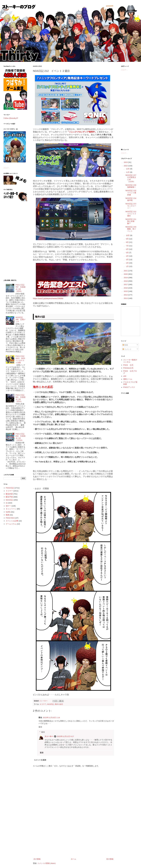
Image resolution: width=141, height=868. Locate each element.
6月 (127, 249)
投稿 (125, 345)
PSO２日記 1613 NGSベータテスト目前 (20, 359)
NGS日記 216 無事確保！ (132, 186)
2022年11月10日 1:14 (51, 718)
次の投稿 (37, 859)
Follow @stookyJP (11, 118)
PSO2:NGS (10, 518)
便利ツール (128, 379)
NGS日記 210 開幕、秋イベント (132, 229)
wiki (125, 376)
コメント (127, 349)
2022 (126, 166)
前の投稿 (110, 859)
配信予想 (9, 497)
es (7, 503)
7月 (127, 246)
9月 (127, 239)
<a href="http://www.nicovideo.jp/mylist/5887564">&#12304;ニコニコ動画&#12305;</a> (131, 321)
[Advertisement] (73, 838)
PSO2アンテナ (129, 387)
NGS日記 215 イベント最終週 (132, 193)
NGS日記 (50, 704)
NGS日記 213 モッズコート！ (132, 206)
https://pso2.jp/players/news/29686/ (48, 298)
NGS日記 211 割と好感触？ (132, 221)
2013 (126, 298)
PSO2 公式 (128, 365)
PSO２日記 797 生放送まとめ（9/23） (21, 288)
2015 (126, 291)
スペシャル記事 (12, 521)
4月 (127, 256)
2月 (127, 263)
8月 (127, 242)
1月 (127, 266)
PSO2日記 (10, 488)
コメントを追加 (40, 760)
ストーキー (49, 736)
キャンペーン (11, 509)
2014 (126, 295)
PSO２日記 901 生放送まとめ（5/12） (21, 398)
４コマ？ (43, 704)
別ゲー (8, 506)
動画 (8, 515)
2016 (126, 288)
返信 (40, 727)
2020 (126, 274)
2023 (126, 162)
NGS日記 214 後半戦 (132, 199)
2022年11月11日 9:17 (65, 736)
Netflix (8, 512)
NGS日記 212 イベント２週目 (132, 214)
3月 (127, 259)
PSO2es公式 (128, 368)
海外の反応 (59, 704)
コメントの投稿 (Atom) (46, 863)
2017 (126, 284)
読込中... (7, 168)
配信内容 (9, 494)
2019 (126, 278)
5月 (127, 253)
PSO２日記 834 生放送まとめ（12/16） (21, 437)
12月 (128, 169)
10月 (128, 235)
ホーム (73, 859)
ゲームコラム (11, 524)
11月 (128, 172)
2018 (126, 281)
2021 (126, 271)
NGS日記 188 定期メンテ (21, 319)
